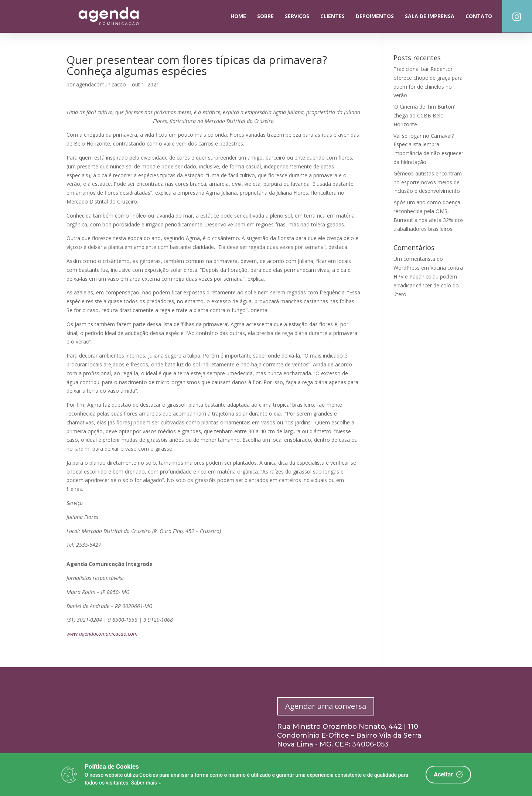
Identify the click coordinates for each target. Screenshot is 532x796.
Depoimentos (375, 16)
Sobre (265, 16)
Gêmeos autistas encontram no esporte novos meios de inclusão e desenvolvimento (428, 182)
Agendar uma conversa (326, 706)
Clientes (332, 16)
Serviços (297, 16)
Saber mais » (146, 783)
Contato (479, 16)
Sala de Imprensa (430, 16)
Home (238, 16)
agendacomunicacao (101, 84)
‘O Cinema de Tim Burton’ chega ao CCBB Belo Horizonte (424, 115)
